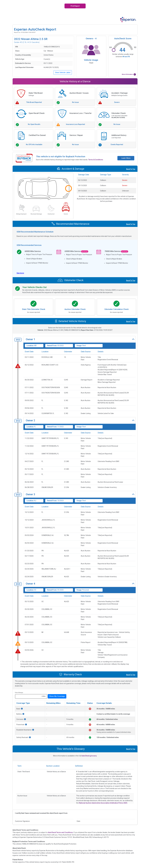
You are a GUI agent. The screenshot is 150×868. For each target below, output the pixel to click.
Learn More (126, 158)
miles (44, 696)
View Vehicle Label (63, 72)
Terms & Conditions (96, 160)
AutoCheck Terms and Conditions (60, 832)
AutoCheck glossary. (89, 756)
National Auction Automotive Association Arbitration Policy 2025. (103, 803)
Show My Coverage (57, 696)
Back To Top (131, 169)
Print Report (75, 6)
